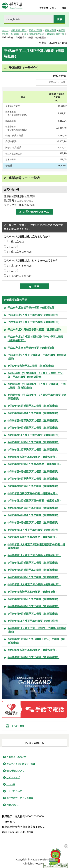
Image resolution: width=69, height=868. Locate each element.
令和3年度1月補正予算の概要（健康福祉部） (33, 442)
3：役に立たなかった (19, 252)
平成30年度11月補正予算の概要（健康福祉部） (35, 329)
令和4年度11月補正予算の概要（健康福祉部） (34, 555)
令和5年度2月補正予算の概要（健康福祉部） (33, 563)
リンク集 (11, 784)
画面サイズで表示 (57, 82)
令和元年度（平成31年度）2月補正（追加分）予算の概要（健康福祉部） (37, 386)
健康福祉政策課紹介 (34, 34)
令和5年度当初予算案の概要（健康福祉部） (33, 493)
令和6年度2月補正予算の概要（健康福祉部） (33, 599)
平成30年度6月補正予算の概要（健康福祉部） (34, 315)
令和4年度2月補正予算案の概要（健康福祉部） (35, 501)
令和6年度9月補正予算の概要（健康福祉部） (33, 577)
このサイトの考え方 (16, 757)
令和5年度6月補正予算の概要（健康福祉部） (33, 508)
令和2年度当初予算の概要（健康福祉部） (31, 366)
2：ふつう (13, 247)
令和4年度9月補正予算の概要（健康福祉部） (33, 486)
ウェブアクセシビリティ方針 (21, 764)
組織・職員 (50, 30)
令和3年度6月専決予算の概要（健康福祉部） (33, 413)
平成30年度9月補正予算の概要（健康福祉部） (34, 322)
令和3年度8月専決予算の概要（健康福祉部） (33, 420)
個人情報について (15, 771)
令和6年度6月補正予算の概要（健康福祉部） (33, 570)
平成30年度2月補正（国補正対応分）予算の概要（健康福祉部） (35, 339)
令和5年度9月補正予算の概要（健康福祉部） (33, 522)
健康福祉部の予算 (56, 34)
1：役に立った (15, 241)
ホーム (5, 30)
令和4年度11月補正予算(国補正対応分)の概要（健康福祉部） (36, 546)
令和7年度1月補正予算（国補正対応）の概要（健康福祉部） (36, 641)
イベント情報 (18, 726)
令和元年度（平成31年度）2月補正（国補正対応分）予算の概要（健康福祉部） (35, 375)
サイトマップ (13, 778)
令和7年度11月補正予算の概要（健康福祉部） (34, 621)
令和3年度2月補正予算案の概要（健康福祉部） (35, 464)
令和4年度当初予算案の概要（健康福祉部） (33, 457)
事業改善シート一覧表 (24, 178)
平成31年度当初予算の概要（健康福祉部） (32, 348)
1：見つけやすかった (19, 266)
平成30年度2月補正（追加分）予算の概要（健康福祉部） (37, 357)
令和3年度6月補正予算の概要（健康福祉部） (33, 406)
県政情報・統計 (19, 30)
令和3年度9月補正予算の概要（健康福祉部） (33, 428)
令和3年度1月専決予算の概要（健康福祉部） (33, 450)
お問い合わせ (13, 805)
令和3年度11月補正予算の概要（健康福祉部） (34, 435)
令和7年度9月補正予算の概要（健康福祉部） (33, 614)
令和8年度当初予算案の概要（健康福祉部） (33, 650)
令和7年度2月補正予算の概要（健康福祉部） (33, 657)
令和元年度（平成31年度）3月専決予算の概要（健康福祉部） (37, 397)
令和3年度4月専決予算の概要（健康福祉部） (33, 515)
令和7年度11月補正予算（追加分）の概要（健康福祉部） (37, 630)
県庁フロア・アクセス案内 (20, 798)
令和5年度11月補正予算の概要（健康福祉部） (34, 530)
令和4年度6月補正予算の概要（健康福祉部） (33, 471)
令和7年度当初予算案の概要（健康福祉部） (33, 592)
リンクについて (14, 791)
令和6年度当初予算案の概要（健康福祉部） (33, 537)
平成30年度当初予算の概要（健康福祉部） (32, 308)
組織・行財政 (36, 30)
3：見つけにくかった (19, 276)
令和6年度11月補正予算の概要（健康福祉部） (34, 584)
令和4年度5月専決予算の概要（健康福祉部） (33, 479)
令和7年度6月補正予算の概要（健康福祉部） (33, 606)
